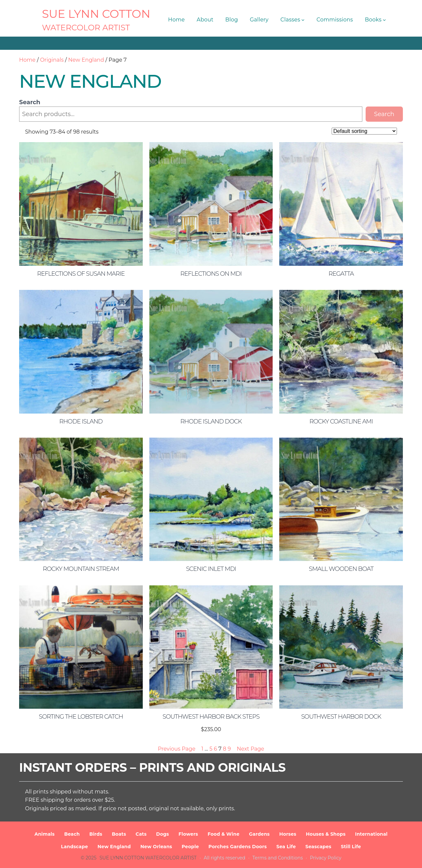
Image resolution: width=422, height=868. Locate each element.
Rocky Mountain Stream (81, 569)
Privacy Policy (326, 858)
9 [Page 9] (229, 749)
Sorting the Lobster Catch (81, 717)
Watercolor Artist (86, 28)
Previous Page (177, 749)
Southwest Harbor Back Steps (211, 717)
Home (27, 60)
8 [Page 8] (225, 749)
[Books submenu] (384, 20)
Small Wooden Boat (341, 569)
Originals (52, 60)
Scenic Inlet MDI (211, 569)
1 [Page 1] (202, 749)
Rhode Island (81, 421)
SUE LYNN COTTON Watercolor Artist (148, 858)
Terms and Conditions (278, 858)
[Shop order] (364, 131)
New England (86, 60)
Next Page (250, 749)
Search (30, 102)
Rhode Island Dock (211, 421)
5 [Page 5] (211, 749)
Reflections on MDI (211, 274)
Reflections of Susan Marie (81, 274)
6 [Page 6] (215, 749)
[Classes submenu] (303, 20)
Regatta (341, 274)
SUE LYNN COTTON (96, 14)
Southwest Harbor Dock (341, 717)
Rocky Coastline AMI (341, 421)
